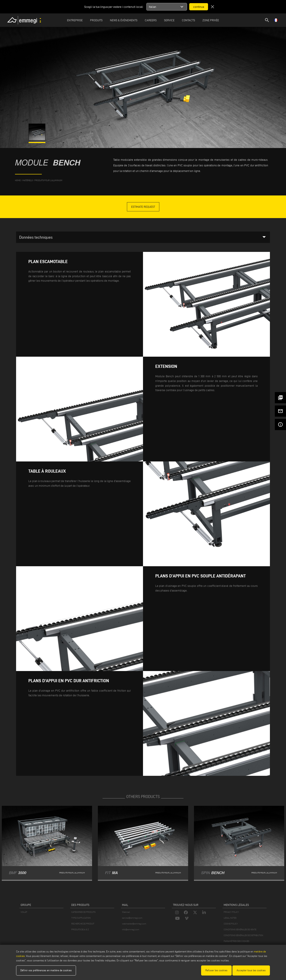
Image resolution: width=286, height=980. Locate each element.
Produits (96, 20)
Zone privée (211, 20)
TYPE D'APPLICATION (81, 918)
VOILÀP (24, 912)
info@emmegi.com (131, 930)
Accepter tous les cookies (251, 970)
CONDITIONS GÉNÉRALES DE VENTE (240, 930)
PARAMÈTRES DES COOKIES (236, 941)
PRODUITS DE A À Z (80, 930)
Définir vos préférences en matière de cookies (46, 970)
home (18, 180)
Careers (151, 20)
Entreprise (75, 20)
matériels (27, 180)
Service (169, 20)
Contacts (188, 20)
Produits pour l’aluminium (48, 180)
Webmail (126, 912)
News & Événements (124, 20)
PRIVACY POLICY (231, 912)
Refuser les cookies (216, 970)
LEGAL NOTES (230, 918)
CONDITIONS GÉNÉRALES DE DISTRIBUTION (243, 935)
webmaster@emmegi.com (134, 924)
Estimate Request (143, 207)
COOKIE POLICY (231, 924)
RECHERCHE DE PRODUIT (83, 924)
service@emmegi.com (132, 918)
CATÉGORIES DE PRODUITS (83, 912)
